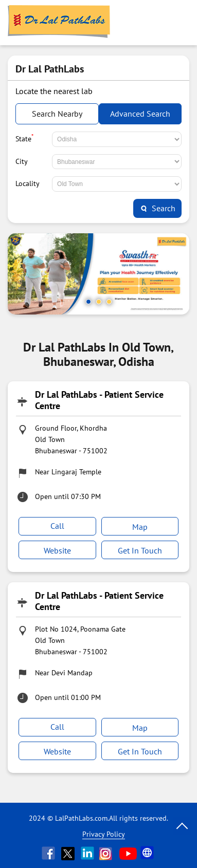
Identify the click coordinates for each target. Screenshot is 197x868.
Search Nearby (57, 114)
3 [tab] (109, 302)
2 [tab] (99, 302)
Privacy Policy (104, 834)
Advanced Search (140, 114)
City (22, 161)
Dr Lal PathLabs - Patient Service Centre (99, 400)
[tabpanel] (98, 274)
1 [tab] (88, 302)
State (24, 138)
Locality (28, 183)
